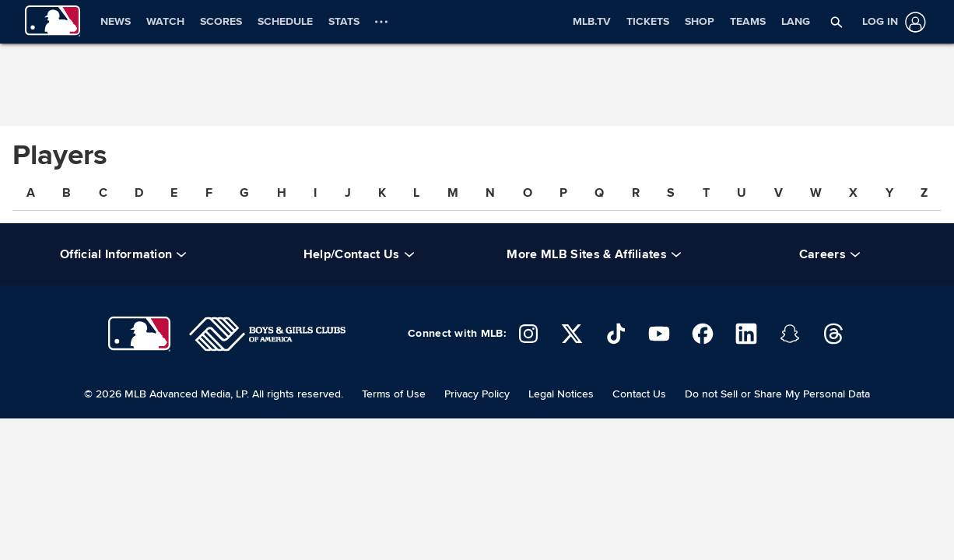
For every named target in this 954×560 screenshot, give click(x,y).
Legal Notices (561, 394)
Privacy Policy (477, 394)
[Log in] (891, 22)
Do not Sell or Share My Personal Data (777, 394)
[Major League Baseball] (139, 334)
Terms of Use (394, 394)
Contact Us (639, 394)
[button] (837, 22)
